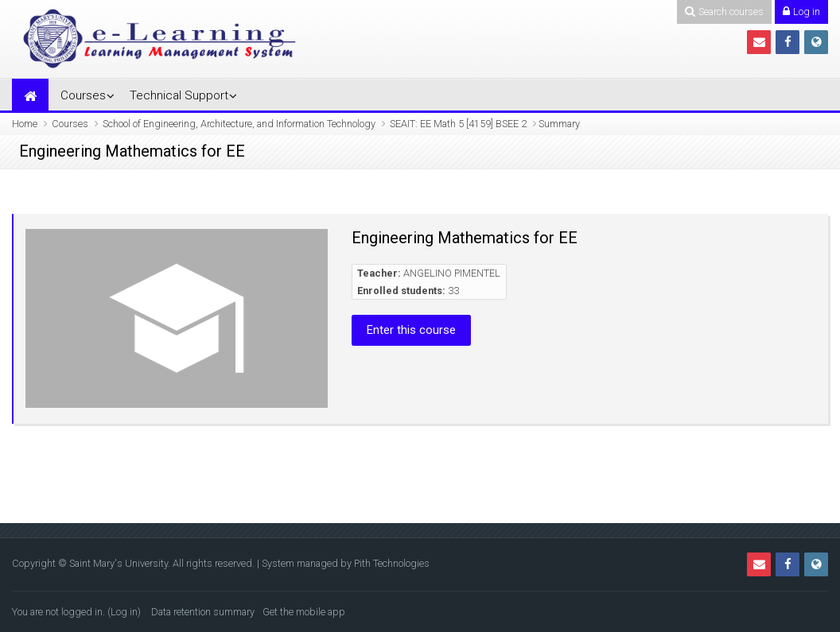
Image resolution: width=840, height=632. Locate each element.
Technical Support (179, 95)
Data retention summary (203, 612)
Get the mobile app (304, 612)
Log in (124, 612)
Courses (83, 95)
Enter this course (411, 330)
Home (25, 124)
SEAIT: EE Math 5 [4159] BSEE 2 (458, 124)
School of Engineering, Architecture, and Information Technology (239, 124)
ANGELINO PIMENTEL (452, 273)
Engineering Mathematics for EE (465, 238)
